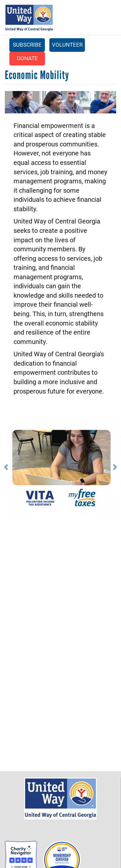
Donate (27, 58)
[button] (13, 467)
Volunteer (67, 45)
